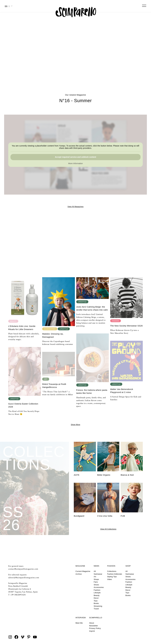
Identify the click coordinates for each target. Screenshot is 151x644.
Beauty (97, 595)
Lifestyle (97, 593)
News (96, 566)
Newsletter (94, 626)
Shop (128, 566)
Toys (96, 601)
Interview (81, 618)
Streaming (98, 606)
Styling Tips (112, 577)
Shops (96, 579)
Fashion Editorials (115, 574)
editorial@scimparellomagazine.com (24, 578)
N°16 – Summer (75, 70)
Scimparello (96, 618)
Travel (96, 609)
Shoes (96, 585)
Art (95, 577)
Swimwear (98, 574)
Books (96, 603)
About (92, 623)
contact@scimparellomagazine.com (23, 569)
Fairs (96, 582)
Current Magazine (83, 571)
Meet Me (79, 623)
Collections (112, 571)
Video (110, 579)
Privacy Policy (95, 628)
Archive (79, 574)
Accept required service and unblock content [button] (76, 157)
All (95, 571)
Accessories (99, 587)
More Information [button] (76, 163)
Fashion (97, 590)
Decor (96, 598)
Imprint (92, 631)
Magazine (80, 566)
